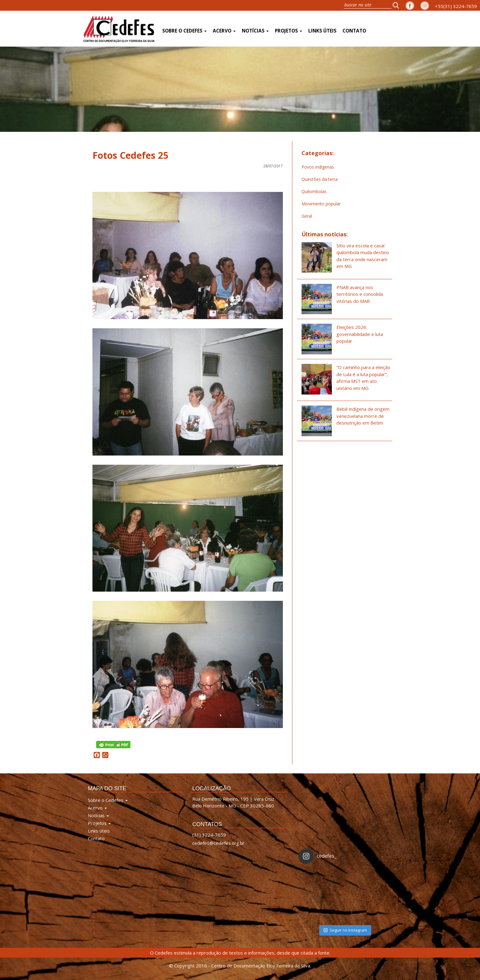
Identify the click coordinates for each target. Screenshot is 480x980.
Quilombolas (314, 191)
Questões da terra (320, 179)
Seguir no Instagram (345, 930)
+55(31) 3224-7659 (456, 6)
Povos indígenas (318, 167)
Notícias (255, 31)
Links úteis (322, 31)
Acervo (224, 31)
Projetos (289, 31)
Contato (354, 31)
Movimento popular (321, 204)
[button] (398, 5)
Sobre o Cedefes (184, 31)
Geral (307, 216)
